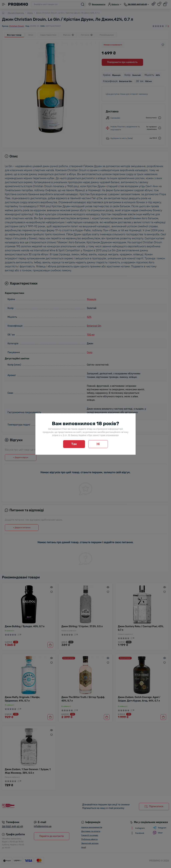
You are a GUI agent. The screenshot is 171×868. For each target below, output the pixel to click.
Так (74, 444)
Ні (98, 444)
